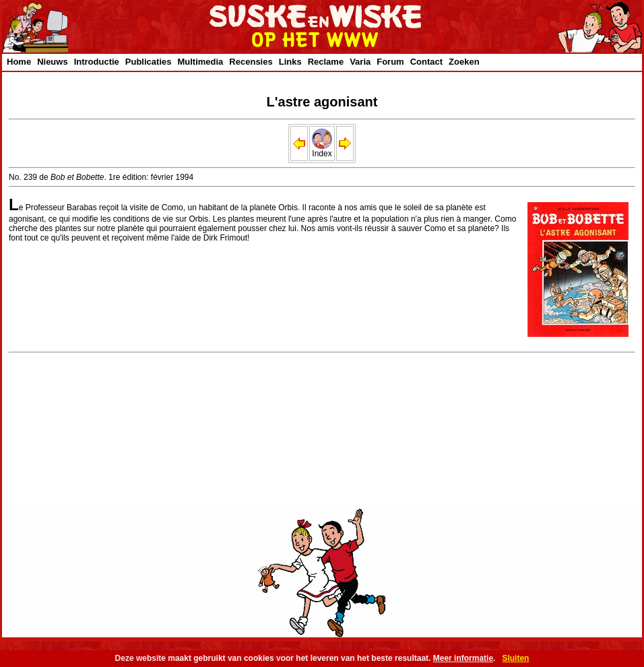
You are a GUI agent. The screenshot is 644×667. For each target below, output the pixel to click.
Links (290, 62)
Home (19, 62)
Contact (426, 62)
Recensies (251, 62)
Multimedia (200, 62)
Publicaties (149, 62)
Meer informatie (463, 658)
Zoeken (464, 62)
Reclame (326, 62)
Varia (360, 62)
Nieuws (53, 62)
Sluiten (515, 658)
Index (322, 150)
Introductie (97, 62)
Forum (390, 62)
